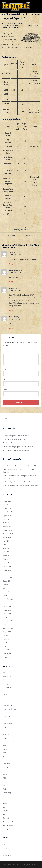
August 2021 (7, 519)
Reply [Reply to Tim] (11, 264)
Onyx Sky (6, 767)
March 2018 (7, 563)
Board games (7, 684)
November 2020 (8, 534)
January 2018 (7, 570)
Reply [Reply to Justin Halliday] (11, 282)
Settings (5, 803)
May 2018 (6, 556)
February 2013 (7, 614)
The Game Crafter (8, 822)
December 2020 (8, 530)
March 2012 (7, 650)
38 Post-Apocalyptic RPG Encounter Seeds (16, 450)
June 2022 (6, 505)
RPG (4, 796)
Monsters (6, 760)
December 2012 (8, 617)
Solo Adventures (8, 811)
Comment (7, 352)
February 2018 (7, 566)
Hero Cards (6, 731)
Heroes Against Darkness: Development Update (20, 235)
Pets (4, 771)
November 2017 (8, 577)
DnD (3, 26)
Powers (5, 782)
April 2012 (6, 646)
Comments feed (8, 852)
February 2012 (7, 654)
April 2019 (6, 545)
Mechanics (6, 756)
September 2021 (8, 516)
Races (5, 785)
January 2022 (7, 508)
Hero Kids (6, 735)
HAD (25, 26)
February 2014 (7, 606)
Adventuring (7, 676)
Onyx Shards (7, 764)
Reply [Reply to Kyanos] (11, 310)
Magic (11, 28)
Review (5, 789)
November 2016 (8, 599)
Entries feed (6, 848)
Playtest (5, 774)
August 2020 (7, 537)
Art (4, 680)
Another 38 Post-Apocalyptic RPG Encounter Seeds (18, 447)
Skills (4, 807)
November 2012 (8, 621)
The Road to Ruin (8, 825)
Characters (6, 691)
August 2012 (7, 632)
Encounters (6, 713)
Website (6, 390)
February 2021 (7, 527)
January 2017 (7, 592)
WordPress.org (7, 855)
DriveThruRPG (8, 705)
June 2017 (6, 585)
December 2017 (8, 574)
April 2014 (6, 603)
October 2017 (7, 581)
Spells (17, 28)
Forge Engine (7, 716)
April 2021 (6, 523)
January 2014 (7, 610)
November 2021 (8, 512)
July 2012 (6, 635)
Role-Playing (7, 793)
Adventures (6, 673)
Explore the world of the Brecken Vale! (14, 439)
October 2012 (7, 625)
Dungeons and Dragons (14, 26)
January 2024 (7, 501)
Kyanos (12, 288)
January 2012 (7, 657)
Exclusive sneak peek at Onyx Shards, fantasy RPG (18, 436)
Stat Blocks (6, 818)
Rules (5, 800)
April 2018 (6, 559)
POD (5, 778)
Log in (5, 844)
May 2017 (6, 588)
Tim (11, 252)
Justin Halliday (9, 24)
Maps (5, 753)
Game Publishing (8, 724)
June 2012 (6, 639)
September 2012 (8, 628)
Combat (5, 698)
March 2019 (7, 548)
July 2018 (6, 552)
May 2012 (6, 643)
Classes (5, 695)
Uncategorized (7, 829)
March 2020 (7, 541)
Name (6, 369)
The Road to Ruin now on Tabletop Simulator (17, 443)
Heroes (5, 738)
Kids (4, 745)
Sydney (35, 865)
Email (6, 379)
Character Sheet (8, 687)
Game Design (7, 720)
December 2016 (8, 595)
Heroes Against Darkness (10, 742)
